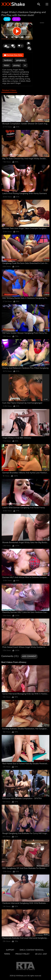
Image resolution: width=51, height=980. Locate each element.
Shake (13, 4)
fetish (6, 65)
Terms (7, 954)
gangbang (21, 60)
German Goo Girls (13, 55)
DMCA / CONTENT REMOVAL (32, 950)
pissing (17, 65)
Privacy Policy (23, 954)
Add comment (29, 656)
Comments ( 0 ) (10, 656)
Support (10, 950)
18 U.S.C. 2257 (41, 954)
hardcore (8, 60)
